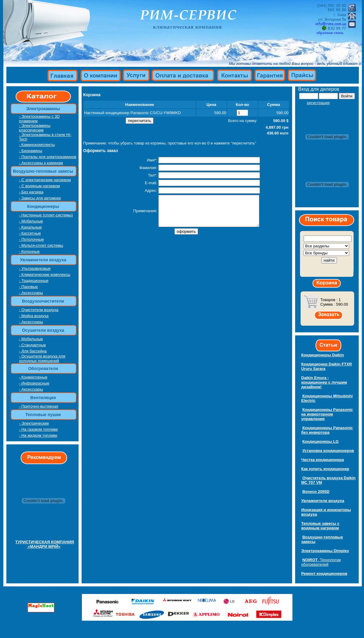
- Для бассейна (33, 351)
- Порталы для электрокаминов (48, 157)
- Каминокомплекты (37, 145)
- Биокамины (31, 151)
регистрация (318, 103)
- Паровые (29, 287)
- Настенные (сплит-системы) (46, 215)
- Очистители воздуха (39, 310)
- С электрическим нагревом (45, 180)
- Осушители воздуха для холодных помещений (42, 358)
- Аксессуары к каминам (41, 163)
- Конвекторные (33, 377)
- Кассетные (30, 233)
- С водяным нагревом (40, 186)
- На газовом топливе (39, 429)
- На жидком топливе (38, 435)
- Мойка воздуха (34, 316)
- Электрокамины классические (35, 128)
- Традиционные (34, 281)
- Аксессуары (31, 293)
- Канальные (30, 227)
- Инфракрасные (34, 383)
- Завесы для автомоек (40, 198)
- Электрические (34, 423)
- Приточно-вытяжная (39, 406)
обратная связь (330, 33)
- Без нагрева (31, 192)
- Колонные (29, 251)
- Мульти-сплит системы (41, 245)
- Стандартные (33, 345)
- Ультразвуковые (35, 268)
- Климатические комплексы (45, 275)
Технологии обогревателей (321, 562)
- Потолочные (32, 239)
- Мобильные (31, 221)
